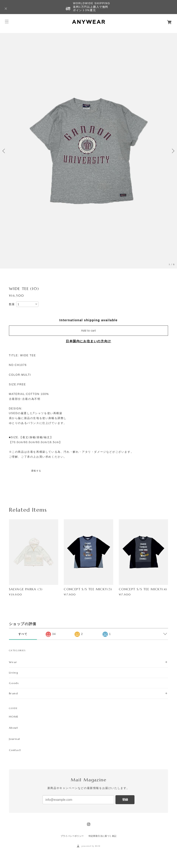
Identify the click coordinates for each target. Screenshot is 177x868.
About (14, 728)
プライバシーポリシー (72, 836)
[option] (88, 151)
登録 (125, 800)
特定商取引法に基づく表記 (103, 836)
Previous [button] (4, 151)
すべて (23, 634)
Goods (14, 683)
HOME (14, 717)
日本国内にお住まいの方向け (88, 341)
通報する (36, 471)
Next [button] (173, 151)
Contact (15, 750)
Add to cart (89, 331)
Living (14, 673)
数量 (12, 304)
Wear (13, 662)
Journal (15, 739)
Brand (14, 693)
